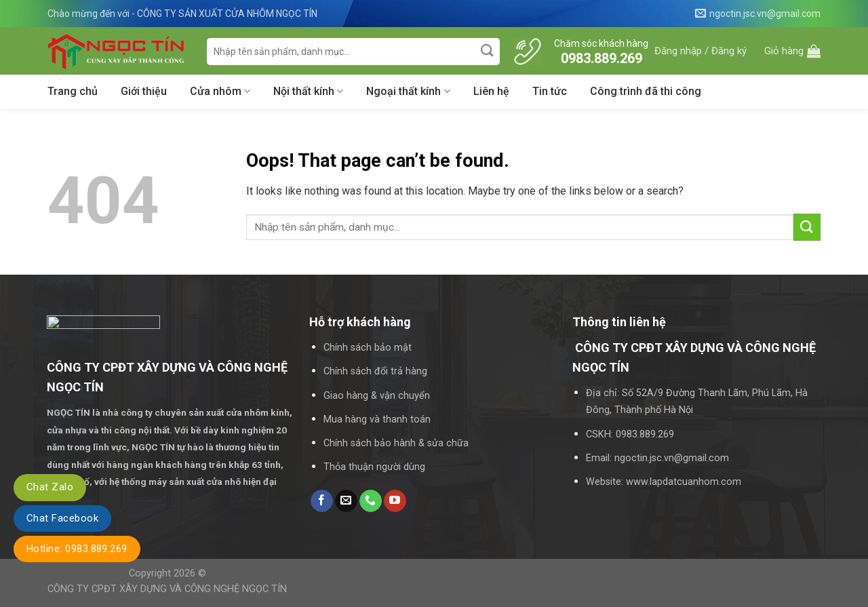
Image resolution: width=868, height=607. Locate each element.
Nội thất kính (308, 92)
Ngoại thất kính (408, 92)
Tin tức (550, 91)
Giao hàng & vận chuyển (377, 396)
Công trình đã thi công (646, 91)
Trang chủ (73, 91)
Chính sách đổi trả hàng (375, 371)
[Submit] (488, 51)
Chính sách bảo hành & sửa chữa (396, 443)
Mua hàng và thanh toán (377, 419)
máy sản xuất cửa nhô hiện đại (214, 482)
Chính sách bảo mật (368, 348)
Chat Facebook (62, 518)
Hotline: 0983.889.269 (77, 549)
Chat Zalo (50, 487)
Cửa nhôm (220, 92)
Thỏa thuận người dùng (374, 467)
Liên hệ (491, 91)
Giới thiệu (144, 91)
